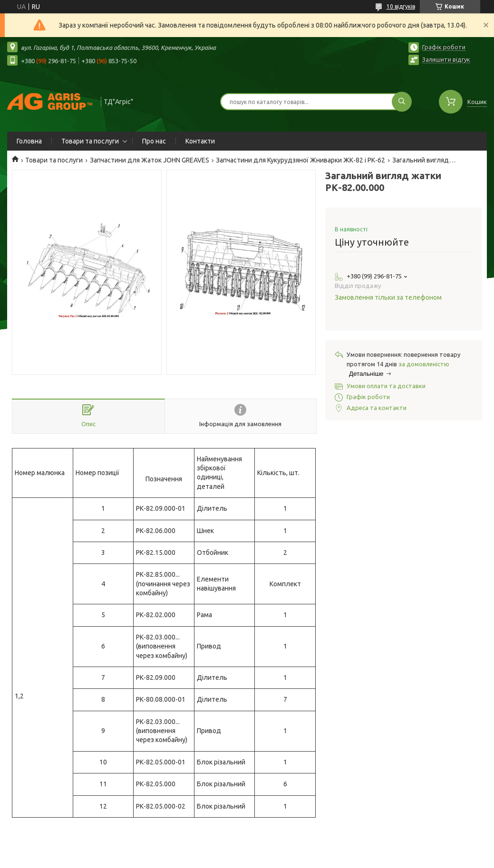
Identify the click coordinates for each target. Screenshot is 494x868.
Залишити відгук (446, 59)
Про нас (154, 141)
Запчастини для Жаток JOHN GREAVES (150, 160)
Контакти (200, 141)
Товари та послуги (90, 141)
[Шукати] (402, 102)
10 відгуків (401, 6)
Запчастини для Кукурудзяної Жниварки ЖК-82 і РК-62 (300, 160)
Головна (29, 141)
